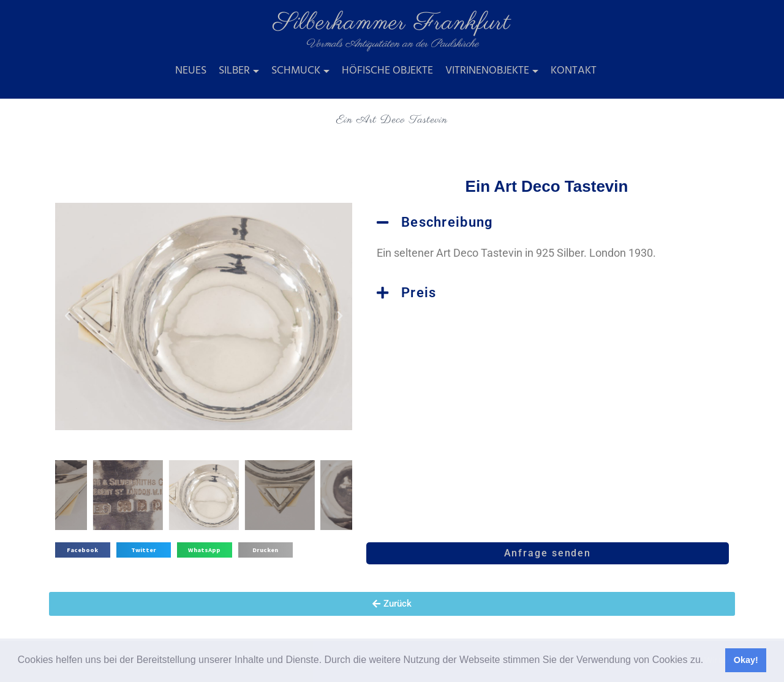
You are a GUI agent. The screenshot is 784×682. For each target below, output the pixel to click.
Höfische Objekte (387, 71)
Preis (419, 293)
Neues (191, 71)
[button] (708, 661)
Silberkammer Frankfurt (392, 23)
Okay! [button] (746, 660)
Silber (234, 71)
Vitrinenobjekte (487, 71)
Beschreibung (447, 222)
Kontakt (574, 71)
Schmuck (296, 71)
